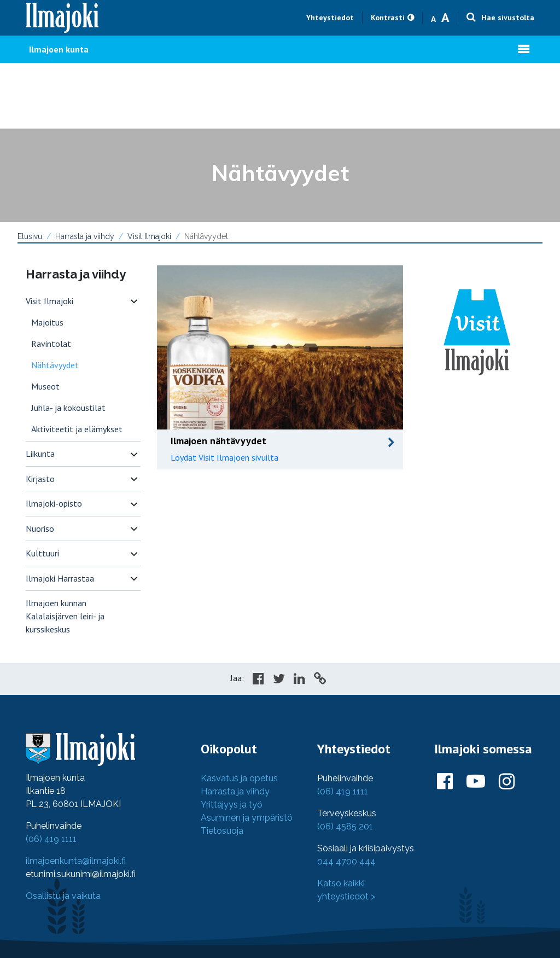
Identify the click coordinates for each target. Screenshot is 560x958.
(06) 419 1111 (51, 839)
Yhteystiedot (330, 18)
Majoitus (47, 322)
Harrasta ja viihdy (85, 236)
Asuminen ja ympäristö (247, 818)
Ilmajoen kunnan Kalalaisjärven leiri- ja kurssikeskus (65, 616)
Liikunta (40, 454)
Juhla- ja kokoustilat (68, 408)
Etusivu (30, 236)
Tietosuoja (222, 831)
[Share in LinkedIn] (299, 680)
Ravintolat (51, 344)
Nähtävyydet (55, 365)
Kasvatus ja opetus (239, 778)
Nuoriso (40, 529)
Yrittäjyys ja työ (232, 805)
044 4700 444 (346, 861)
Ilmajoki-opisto (54, 503)
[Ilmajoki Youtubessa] (476, 782)
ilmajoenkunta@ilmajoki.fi (76, 861)
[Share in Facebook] (258, 680)
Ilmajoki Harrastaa (60, 578)
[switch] (134, 301)
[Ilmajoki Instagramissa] (507, 782)
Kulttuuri (42, 553)
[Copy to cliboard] (320, 680)
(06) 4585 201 (345, 826)
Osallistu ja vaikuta (63, 896)
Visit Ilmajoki (149, 236)
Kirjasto (40, 479)
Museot (45, 386)
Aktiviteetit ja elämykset (77, 429)
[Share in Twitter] (279, 680)
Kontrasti (388, 18)
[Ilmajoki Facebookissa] (445, 782)
